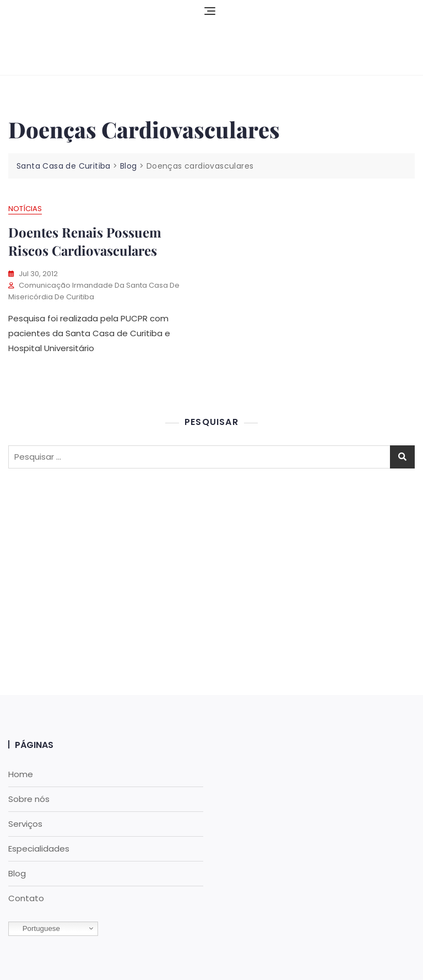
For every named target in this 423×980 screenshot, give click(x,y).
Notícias (25, 209)
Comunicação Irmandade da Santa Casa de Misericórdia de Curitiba (94, 291)
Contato (26, 898)
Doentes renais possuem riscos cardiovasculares (85, 241)
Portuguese (36, 929)
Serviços (25, 824)
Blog (17, 873)
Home (21, 774)
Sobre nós (29, 799)
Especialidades (39, 849)
